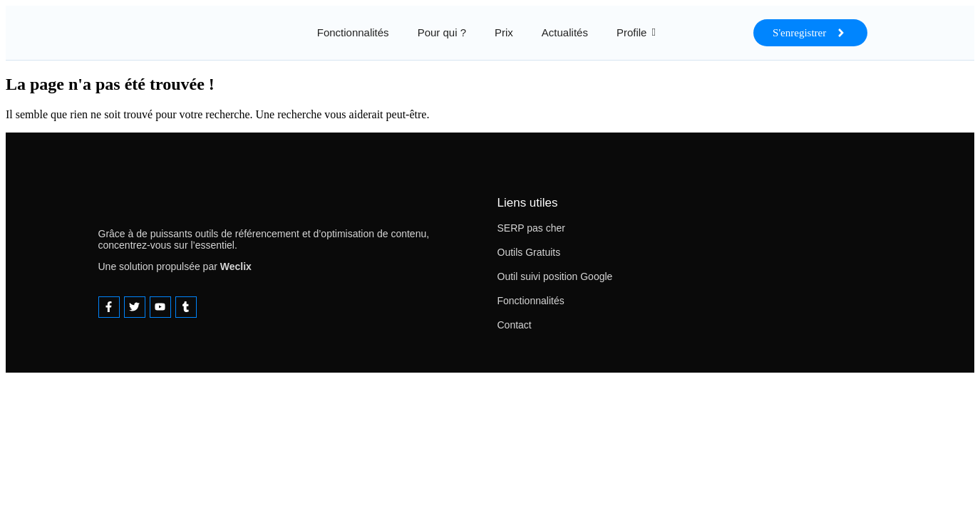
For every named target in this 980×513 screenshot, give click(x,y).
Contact (515, 325)
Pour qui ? (442, 32)
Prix (504, 32)
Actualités (565, 32)
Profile (632, 32)
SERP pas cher (531, 228)
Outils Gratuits (529, 252)
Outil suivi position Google (555, 276)
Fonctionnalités (353, 32)
